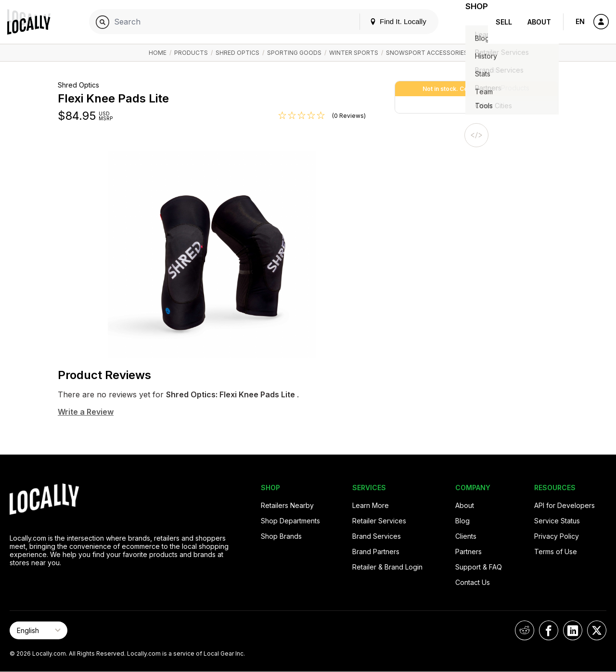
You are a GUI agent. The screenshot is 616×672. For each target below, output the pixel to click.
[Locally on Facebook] (549, 630)
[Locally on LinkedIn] (573, 630)
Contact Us (473, 582)
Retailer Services (379, 521)
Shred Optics (237, 53)
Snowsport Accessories (427, 53)
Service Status (557, 521)
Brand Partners (376, 552)
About (539, 22)
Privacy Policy (557, 536)
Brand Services (377, 536)
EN (580, 21)
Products (191, 53)
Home (158, 53)
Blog (462, 521)
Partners (468, 552)
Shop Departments (290, 521)
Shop (471, 22)
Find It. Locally (386, 21)
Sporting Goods (294, 53)
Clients (466, 536)
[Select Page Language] (38, 630)
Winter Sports (354, 53)
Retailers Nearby (287, 505)
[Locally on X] (597, 630)
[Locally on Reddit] (525, 630)
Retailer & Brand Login (387, 567)
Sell (504, 22)
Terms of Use (556, 552)
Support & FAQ (479, 567)
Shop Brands (281, 536)
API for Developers (565, 505)
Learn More (371, 505)
